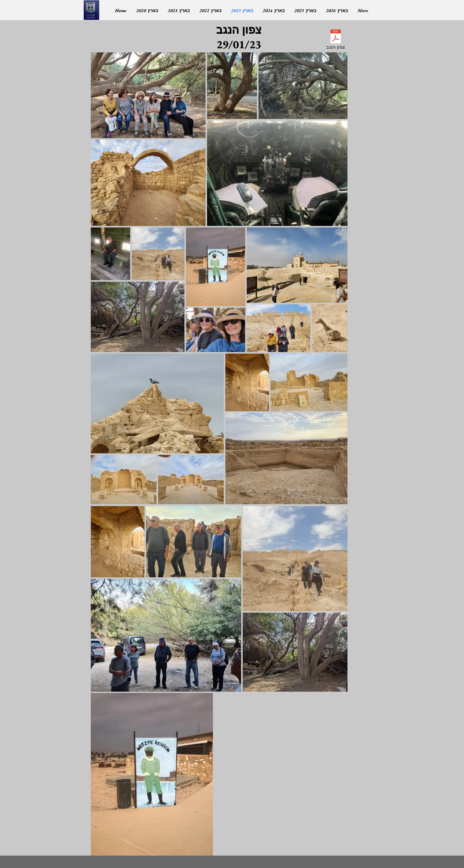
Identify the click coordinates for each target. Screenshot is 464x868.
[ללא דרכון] (91, 10)
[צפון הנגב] (336, 41)
